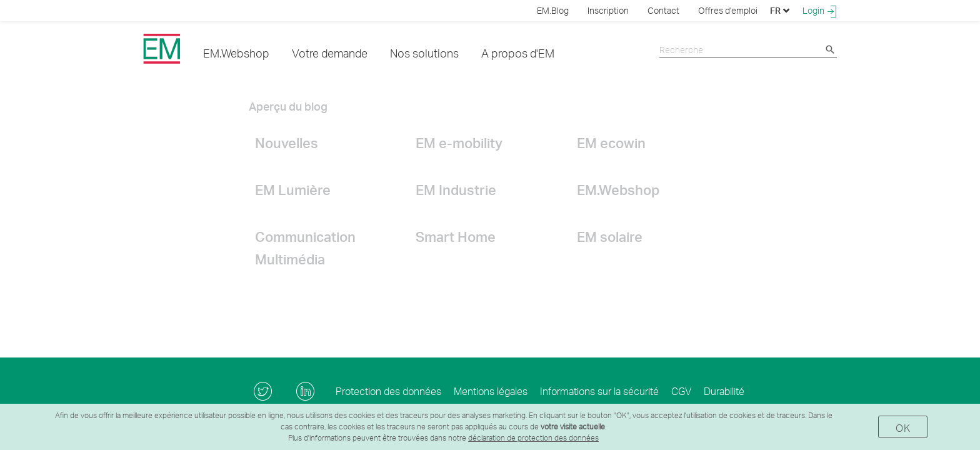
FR (780, 10)
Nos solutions (424, 53)
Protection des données (388, 391)
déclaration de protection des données (533, 438)
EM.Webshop (236, 53)
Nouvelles (287, 142)
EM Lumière (293, 189)
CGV (681, 391)
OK (903, 428)
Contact (663, 10)
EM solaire (610, 236)
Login (820, 11)
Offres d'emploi (728, 10)
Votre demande (330, 53)
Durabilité (724, 391)
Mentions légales (491, 391)
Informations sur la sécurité (599, 391)
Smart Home (456, 236)
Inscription (608, 10)
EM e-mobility (459, 142)
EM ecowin (611, 142)
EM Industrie (456, 189)
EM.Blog (553, 10)
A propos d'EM (518, 53)
